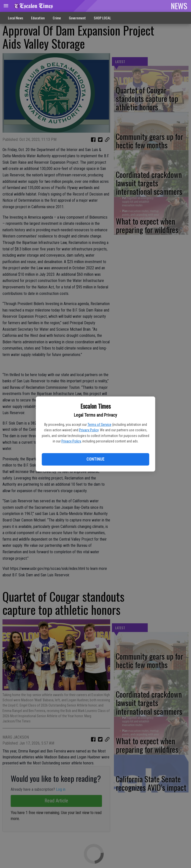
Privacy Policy (89, 430)
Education (38, 18)
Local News (16, 18)
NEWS (179, 6)
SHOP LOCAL (102, 18)
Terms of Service (99, 425)
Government (77, 18)
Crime (57, 18)
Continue (95, 459)
